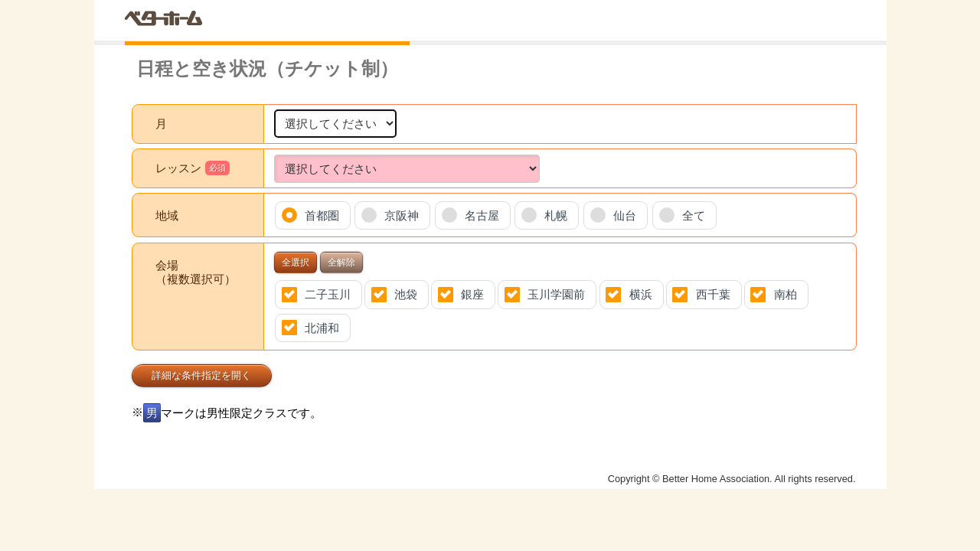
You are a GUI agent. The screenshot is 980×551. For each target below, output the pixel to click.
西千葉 (713, 294)
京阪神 (402, 215)
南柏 (786, 294)
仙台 (625, 215)
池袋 (406, 294)
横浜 (641, 294)
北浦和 (322, 328)
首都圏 (322, 215)
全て (694, 215)
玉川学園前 (556, 294)
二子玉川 (328, 294)
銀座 (472, 294)
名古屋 (482, 215)
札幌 (556, 215)
